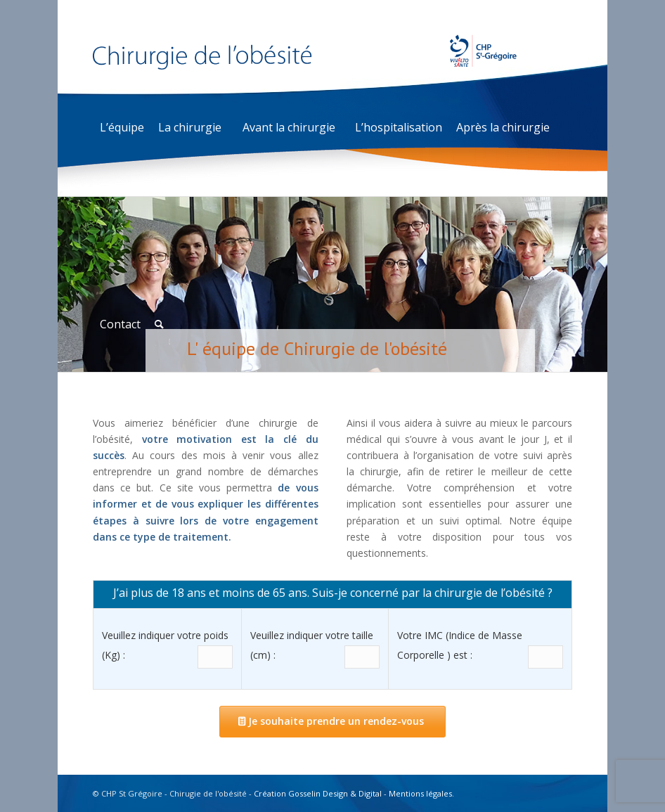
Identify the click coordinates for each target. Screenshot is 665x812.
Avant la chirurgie (289, 127)
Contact (120, 324)
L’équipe (122, 127)
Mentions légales (420, 793)
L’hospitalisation (399, 127)
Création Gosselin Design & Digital (318, 793)
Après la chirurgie (503, 127)
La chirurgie (190, 127)
